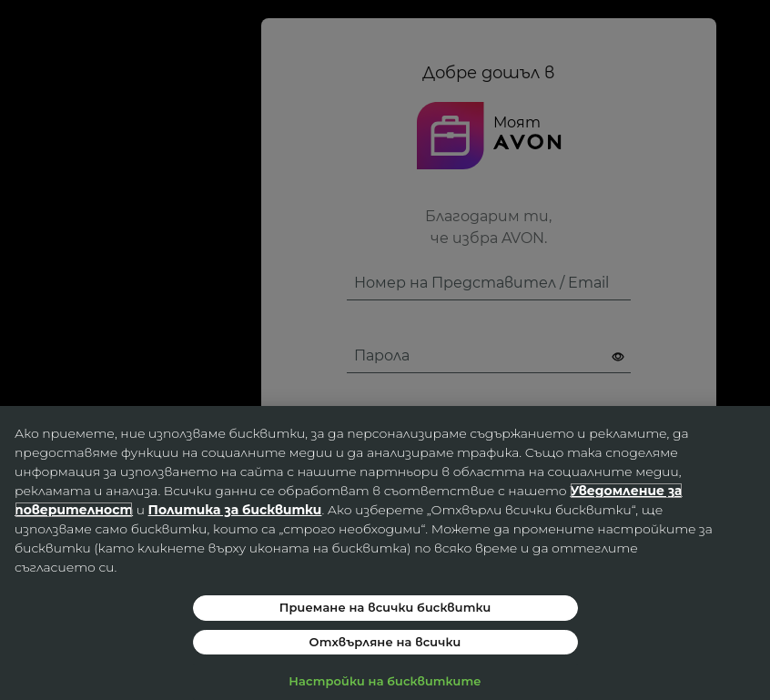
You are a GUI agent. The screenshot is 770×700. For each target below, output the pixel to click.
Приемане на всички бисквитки (385, 607)
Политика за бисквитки (235, 510)
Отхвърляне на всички (385, 642)
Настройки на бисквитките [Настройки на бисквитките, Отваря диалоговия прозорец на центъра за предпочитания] (385, 681)
